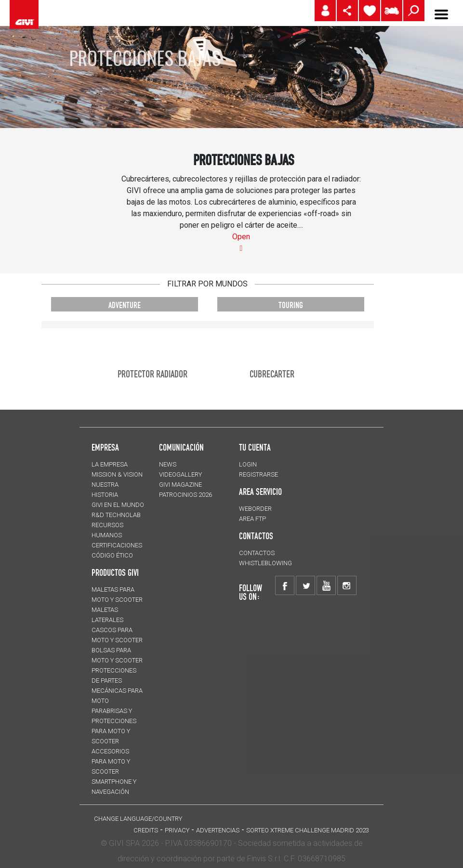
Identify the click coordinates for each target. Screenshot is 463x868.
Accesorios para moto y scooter (111, 761)
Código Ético (112, 555)
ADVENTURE (125, 305)
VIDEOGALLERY (180, 474)
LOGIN (248, 464)
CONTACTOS (257, 553)
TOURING (291, 305)
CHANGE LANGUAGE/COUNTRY (138, 819)
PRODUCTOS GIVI (115, 572)
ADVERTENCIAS (218, 830)
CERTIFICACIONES (117, 545)
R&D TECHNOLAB (116, 515)
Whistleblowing (265, 563)
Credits (146, 830)
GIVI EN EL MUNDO (118, 505)
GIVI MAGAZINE (180, 485)
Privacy (177, 830)
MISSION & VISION (117, 474)
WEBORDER (255, 509)
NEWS (168, 464)
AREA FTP (252, 519)
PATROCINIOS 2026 (185, 495)
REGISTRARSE (258, 474)
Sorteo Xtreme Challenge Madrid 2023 (308, 830)
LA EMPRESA (110, 464)
